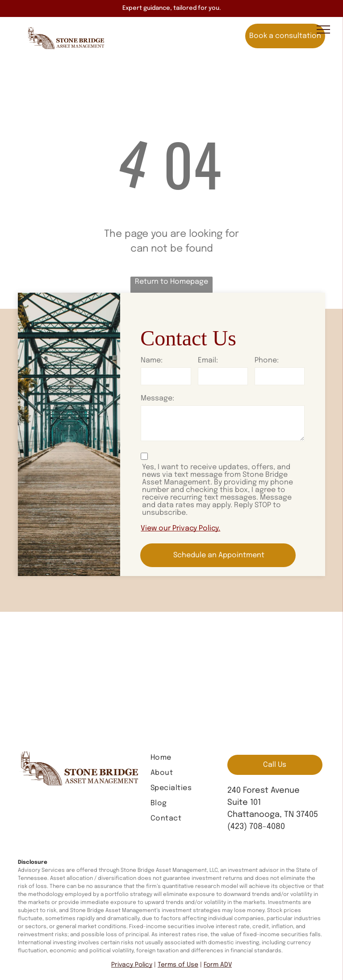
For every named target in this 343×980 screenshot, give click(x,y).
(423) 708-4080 (256, 827)
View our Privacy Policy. (180, 528)
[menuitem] (184, 758)
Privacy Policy (132, 965)
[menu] (323, 29)
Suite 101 (244, 803)
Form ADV (218, 965)
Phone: (267, 360)
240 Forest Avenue (264, 791)
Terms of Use (178, 965)
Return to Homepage (171, 282)
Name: (152, 360)
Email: (208, 360)
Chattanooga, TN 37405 (273, 815)
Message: (157, 398)
